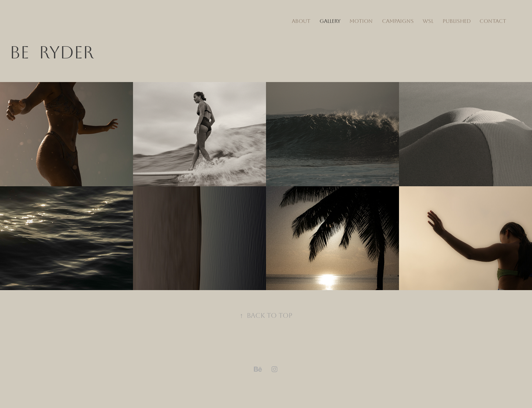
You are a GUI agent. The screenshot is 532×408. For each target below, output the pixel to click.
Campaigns (398, 21)
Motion (361, 21)
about (301, 21)
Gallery (330, 21)
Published (457, 21)
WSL (428, 21)
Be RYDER (52, 53)
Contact (493, 21)
